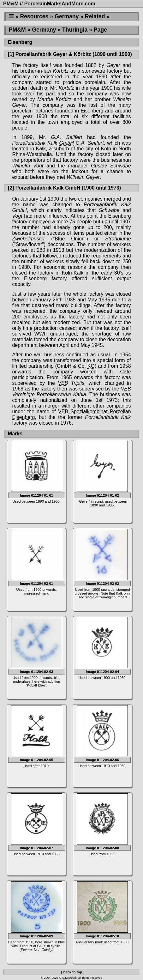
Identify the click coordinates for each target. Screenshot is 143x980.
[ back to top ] (73, 972)
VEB (63, 383)
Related (95, 16)
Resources (34, 16)
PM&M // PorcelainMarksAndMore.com (49, 4)
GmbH (67, 143)
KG (91, 366)
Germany (67, 16)
